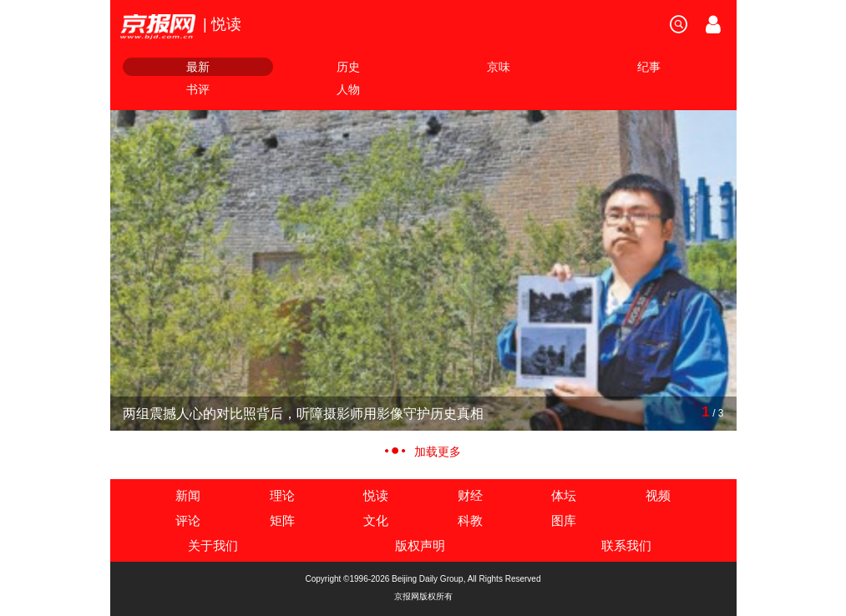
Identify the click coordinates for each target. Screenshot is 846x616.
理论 (282, 495)
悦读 (376, 495)
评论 (188, 520)
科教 (470, 520)
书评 (198, 89)
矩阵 (282, 520)
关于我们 (213, 545)
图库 (564, 520)
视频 (658, 495)
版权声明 (420, 545)
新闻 (188, 495)
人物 (348, 89)
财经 (470, 495)
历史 (348, 67)
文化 (376, 520)
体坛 (564, 495)
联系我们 (626, 545)
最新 (198, 67)
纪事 (649, 67)
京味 (499, 67)
